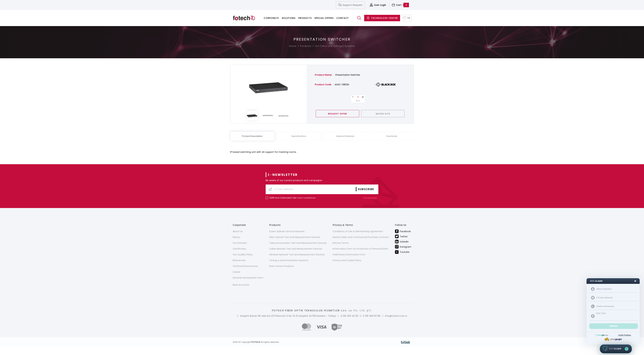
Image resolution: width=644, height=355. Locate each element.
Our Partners (240, 243)
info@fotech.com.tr (396, 316)
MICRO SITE (383, 114)
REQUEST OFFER (337, 114)
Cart (400, 5)
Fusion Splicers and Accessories (287, 231)
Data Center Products (282, 266)
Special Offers (324, 18)
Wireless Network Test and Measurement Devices (297, 255)
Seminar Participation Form (248, 278)
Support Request (350, 5)
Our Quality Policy (243, 255)
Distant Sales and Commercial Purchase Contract (361, 237)
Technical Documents (245, 266)
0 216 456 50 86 (372, 316)
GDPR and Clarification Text (283, 198)
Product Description (252, 136)
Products (305, 18)
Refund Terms (341, 243)
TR (406, 18)
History (236, 237)
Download (392, 136)
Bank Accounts (241, 285)
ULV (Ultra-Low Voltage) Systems (335, 46)
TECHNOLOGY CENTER (382, 18)
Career (237, 272)
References (239, 260)
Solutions (289, 18)
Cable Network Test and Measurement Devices (296, 249)
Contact (343, 18)
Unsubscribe (371, 198)
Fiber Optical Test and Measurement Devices (295, 237)
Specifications (299, 136)
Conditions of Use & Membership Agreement (358, 231)
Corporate (271, 18)
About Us (238, 231)
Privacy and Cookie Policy (347, 260)
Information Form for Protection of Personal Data (360, 249)
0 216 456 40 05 (349, 316)
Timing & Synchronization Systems (289, 260)
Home (293, 46)
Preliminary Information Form (349, 255)
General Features (345, 136)
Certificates (239, 249)
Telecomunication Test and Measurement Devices (298, 243)
